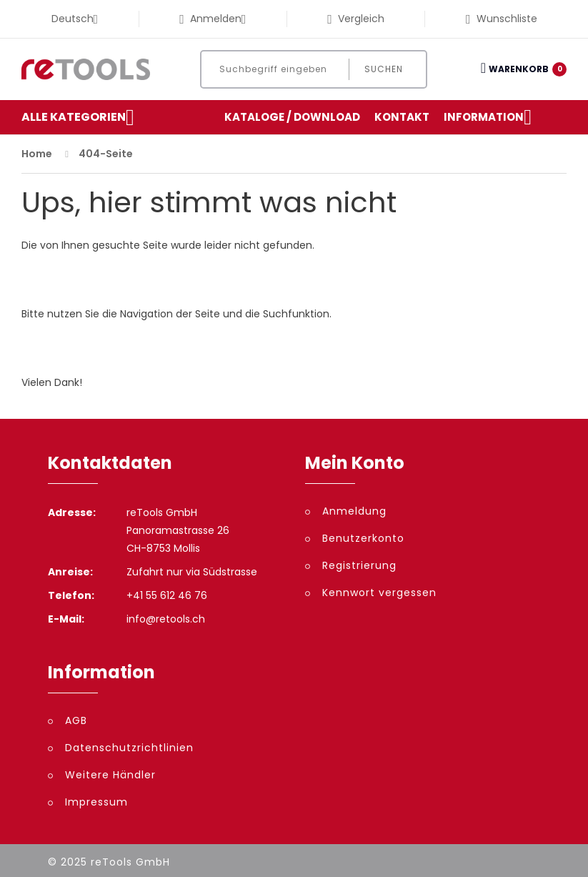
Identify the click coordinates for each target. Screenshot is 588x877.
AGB (76, 720)
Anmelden (213, 19)
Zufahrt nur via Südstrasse (192, 572)
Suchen (384, 69)
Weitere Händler (110, 775)
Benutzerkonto (363, 538)
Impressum (96, 802)
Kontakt (402, 117)
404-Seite (106, 154)
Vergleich (356, 19)
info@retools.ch (166, 619)
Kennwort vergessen (379, 593)
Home (37, 154)
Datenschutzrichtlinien (129, 748)
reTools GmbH (130, 862)
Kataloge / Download (292, 117)
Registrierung (359, 565)
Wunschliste (502, 19)
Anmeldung (354, 511)
